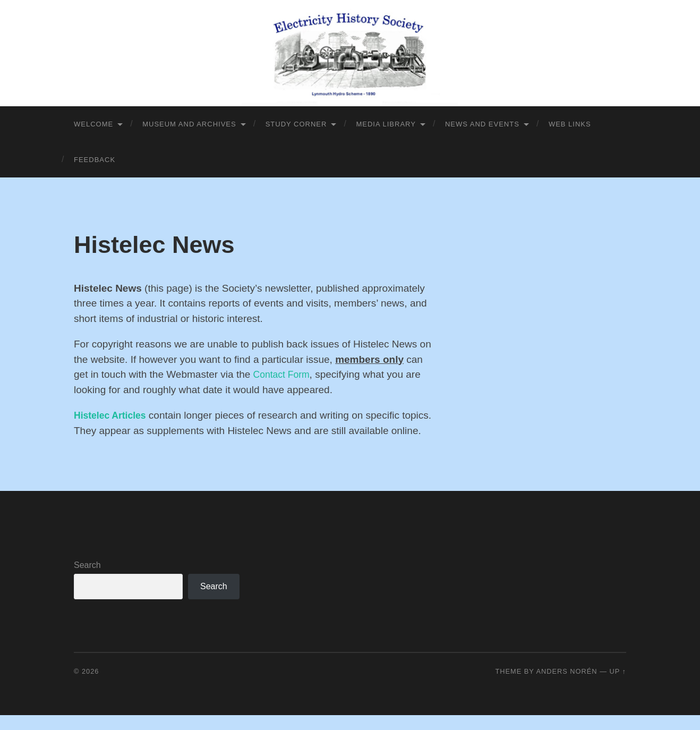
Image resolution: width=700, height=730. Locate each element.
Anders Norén (566, 686)
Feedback (95, 160)
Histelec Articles (113, 415)
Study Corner (296, 124)
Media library (386, 124)
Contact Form (284, 374)
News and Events (482, 124)
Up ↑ (618, 686)
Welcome (93, 124)
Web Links (570, 124)
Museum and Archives (189, 124)
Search (87, 580)
